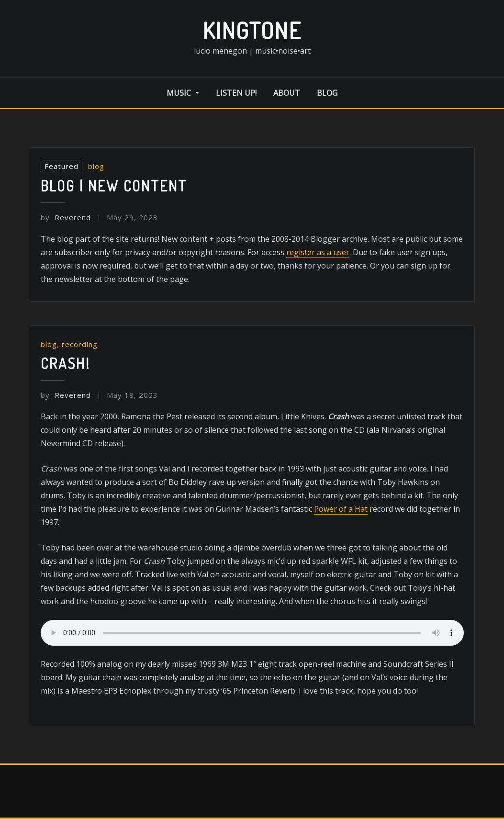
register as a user (318, 252)
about (287, 93)
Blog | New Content (114, 186)
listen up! (236, 93)
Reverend (66, 217)
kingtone (252, 30)
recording (80, 344)
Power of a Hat (341, 509)
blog (327, 93)
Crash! (66, 363)
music (183, 93)
